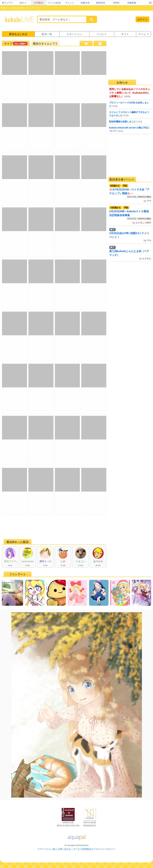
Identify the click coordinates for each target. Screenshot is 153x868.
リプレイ (102, 34)
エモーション (74, 34)
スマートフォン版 (46, 849)
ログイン (142, 19)
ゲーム (142, 34)
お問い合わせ (64, 849)
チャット (70, 3)
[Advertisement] (54, 527)
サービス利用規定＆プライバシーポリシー (94, 849)
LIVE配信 (39, 3)
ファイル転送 (54, 3)
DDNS (116, 3)
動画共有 (101, 3)
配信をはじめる (18, 34)
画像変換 (132, 3)
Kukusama (83, 845)
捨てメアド (8, 3)
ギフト (125, 34)
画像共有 (85, 3)
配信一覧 (47, 34)
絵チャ (23, 3)
